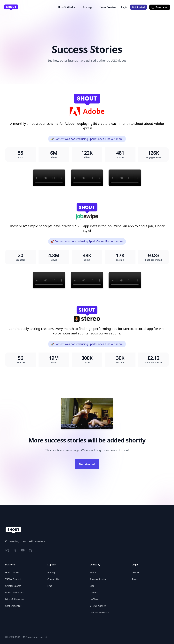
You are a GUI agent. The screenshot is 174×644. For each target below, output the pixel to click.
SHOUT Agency (98, 606)
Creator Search (13, 586)
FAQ (50, 586)
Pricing (87, 7)
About (93, 573)
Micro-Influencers (15, 599)
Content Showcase (99, 613)
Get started (87, 464)
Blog (92, 586)
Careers (94, 593)
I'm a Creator (108, 7)
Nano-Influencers (15, 593)
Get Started (138, 7)
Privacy (136, 573)
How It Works (67, 7)
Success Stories (98, 579)
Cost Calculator (13, 606)
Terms (135, 579)
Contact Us (53, 579)
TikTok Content (13, 579)
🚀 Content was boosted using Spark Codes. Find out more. (87, 139)
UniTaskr (94, 599)
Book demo (160, 7)
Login (124, 7)
